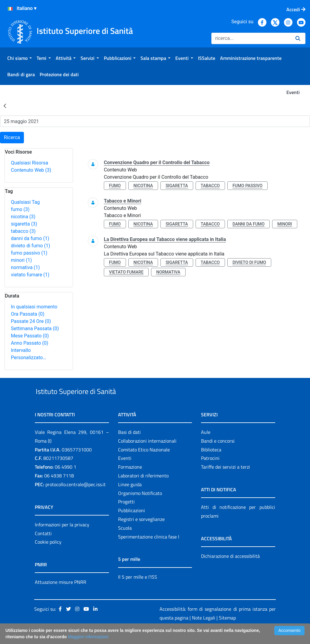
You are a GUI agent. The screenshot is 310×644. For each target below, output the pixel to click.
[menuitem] (20, 58)
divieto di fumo (31, 246)
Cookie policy (48, 556)
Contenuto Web (31, 170)
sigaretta (24, 224)
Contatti (43, 547)
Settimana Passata (35, 329)
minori (21, 260)
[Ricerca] (251, 38)
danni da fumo (30, 238)
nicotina (23, 217)
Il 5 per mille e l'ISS (138, 591)
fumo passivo (29, 253)
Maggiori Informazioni (88, 637)
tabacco (23, 231)
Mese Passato (30, 336)
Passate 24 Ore (31, 321)
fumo (20, 209)
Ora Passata (28, 314)
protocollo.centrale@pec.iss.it (76, 498)
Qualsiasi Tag (25, 202)
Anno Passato (30, 343)
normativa (25, 267)
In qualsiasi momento (34, 307)
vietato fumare (30, 275)
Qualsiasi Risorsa (30, 163)
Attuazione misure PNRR (61, 596)
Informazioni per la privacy (62, 538)
